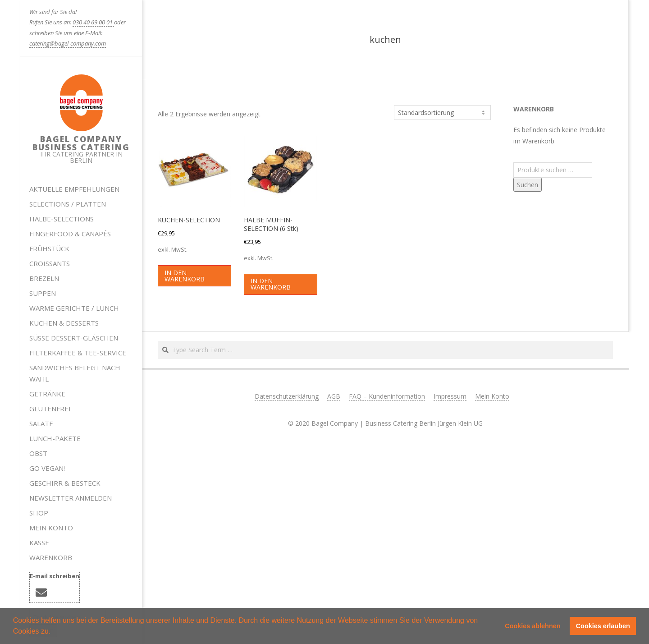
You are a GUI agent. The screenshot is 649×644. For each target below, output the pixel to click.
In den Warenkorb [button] (185, 276)
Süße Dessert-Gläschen (74, 338)
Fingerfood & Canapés (70, 234)
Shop (39, 513)
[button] (54, 632)
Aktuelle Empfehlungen (74, 189)
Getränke (47, 394)
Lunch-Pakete (55, 438)
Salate (41, 423)
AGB (334, 396)
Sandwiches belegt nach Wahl (75, 373)
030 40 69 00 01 (93, 22)
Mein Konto (51, 528)
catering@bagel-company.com (68, 43)
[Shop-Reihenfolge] (442, 113)
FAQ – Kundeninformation (387, 396)
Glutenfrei (50, 409)
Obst (38, 453)
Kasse (39, 543)
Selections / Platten (68, 204)
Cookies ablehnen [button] (532, 626)
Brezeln (44, 278)
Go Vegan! (47, 468)
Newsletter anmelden (71, 498)
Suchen (528, 185)
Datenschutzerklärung (287, 396)
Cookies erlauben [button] (603, 626)
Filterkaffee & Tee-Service (78, 353)
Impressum (450, 396)
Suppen (43, 293)
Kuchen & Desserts (64, 323)
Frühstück (49, 248)
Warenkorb (51, 557)
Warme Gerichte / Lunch (74, 308)
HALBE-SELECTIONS (62, 219)
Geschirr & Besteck (65, 483)
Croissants (50, 263)
